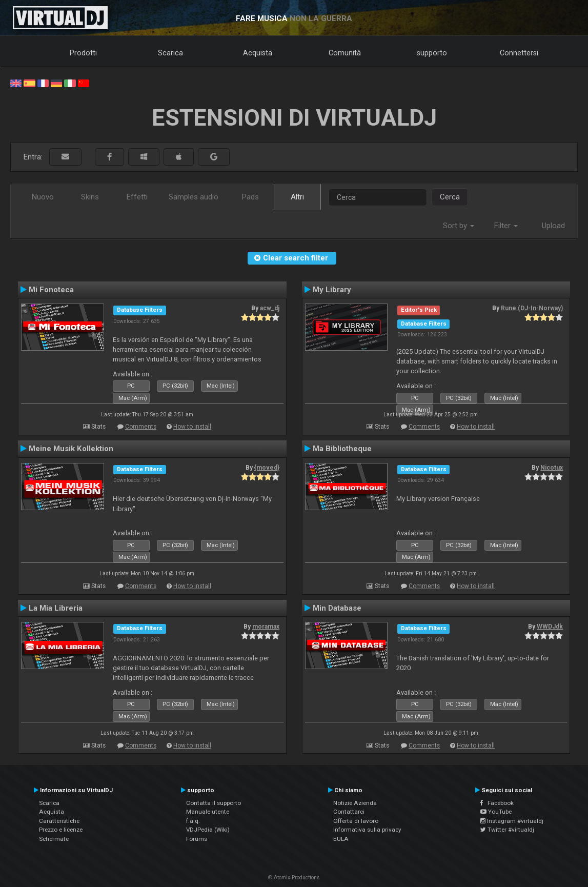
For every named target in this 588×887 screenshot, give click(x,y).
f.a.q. (193, 821)
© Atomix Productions (294, 878)
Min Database (337, 608)
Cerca (450, 197)
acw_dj (270, 308)
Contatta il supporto (214, 803)
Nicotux (552, 468)
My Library (332, 290)
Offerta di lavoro (356, 821)
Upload (553, 226)
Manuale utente (208, 812)
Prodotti (83, 53)
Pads (250, 197)
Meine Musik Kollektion (71, 449)
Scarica (170, 53)
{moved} (267, 468)
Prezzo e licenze (61, 830)
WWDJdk (550, 627)
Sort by (459, 226)
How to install (192, 427)
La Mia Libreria (56, 608)
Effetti (137, 197)
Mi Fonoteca (51, 290)
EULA (341, 839)
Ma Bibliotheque (342, 449)
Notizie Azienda (355, 803)
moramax (266, 627)
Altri (297, 197)
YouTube (496, 812)
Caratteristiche (59, 821)
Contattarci (349, 812)
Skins (90, 197)
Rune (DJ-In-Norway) (532, 308)
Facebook (497, 803)
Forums (197, 839)
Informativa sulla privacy (367, 830)
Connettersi (519, 53)
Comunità (345, 53)
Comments (141, 427)
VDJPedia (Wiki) (208, 830)
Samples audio (194, 197)
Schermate (54, 839)
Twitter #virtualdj (507, 830)
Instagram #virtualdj (512, 821)
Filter (506, 226)
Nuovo (43, 197)
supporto (432, 53)
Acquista (258, 53)
